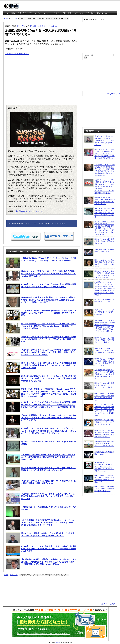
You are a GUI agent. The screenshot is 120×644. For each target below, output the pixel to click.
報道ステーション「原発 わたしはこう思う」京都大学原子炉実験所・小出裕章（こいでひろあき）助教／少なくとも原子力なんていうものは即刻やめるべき (41, 276)
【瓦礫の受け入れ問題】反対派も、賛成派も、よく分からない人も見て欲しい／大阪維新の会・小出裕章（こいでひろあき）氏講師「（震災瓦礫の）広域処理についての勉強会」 (41, 564)
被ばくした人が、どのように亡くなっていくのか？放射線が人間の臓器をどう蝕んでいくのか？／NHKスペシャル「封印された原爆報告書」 (99, 410)
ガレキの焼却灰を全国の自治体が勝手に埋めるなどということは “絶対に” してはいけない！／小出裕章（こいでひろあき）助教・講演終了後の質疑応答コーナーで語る (40, 525)
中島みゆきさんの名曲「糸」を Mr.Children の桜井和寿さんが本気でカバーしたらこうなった (99, 201)
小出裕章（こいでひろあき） (47, 26)
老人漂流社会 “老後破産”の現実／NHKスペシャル (99, 302)
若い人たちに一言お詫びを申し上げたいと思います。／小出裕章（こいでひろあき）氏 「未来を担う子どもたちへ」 (40, 538)
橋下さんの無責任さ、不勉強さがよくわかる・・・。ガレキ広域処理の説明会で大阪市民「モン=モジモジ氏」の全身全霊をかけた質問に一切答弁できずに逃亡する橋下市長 (99, 228)
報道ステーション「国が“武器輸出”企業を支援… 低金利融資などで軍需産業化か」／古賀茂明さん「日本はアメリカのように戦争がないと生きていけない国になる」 (99, 327)
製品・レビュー (103, 13)
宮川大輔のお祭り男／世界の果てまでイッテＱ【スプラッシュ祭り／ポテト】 (99, 423)
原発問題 (33, 26)
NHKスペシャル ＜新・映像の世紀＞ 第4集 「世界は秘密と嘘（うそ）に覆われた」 (99, 397)
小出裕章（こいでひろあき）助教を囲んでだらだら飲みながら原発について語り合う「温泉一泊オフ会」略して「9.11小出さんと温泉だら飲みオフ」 (41, 551)
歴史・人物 (79, 13)
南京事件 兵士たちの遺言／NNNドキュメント (99, 455)
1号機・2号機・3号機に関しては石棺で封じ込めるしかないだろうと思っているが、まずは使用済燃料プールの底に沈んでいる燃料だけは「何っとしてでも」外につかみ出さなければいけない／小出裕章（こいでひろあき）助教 (41, 394)
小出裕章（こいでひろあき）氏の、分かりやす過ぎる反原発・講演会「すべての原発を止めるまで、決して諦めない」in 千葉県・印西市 (41, 341)
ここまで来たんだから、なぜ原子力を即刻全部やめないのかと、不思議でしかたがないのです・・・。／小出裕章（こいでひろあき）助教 (41, 315)
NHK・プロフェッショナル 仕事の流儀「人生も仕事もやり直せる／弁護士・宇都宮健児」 (99, 263)
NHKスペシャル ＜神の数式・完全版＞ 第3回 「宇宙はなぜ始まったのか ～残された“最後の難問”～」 (99, 433)
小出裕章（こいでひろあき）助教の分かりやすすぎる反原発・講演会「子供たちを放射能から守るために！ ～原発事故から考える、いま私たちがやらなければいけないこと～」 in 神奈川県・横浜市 (41, 407)
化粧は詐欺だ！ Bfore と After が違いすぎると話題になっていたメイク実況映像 (99, 351)
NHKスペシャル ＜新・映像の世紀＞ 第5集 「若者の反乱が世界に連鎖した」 (99, 489)
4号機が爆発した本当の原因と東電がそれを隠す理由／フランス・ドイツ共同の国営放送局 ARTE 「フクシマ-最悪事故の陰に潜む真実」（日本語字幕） (99, 170)
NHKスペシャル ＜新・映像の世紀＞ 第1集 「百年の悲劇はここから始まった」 (99, 341)
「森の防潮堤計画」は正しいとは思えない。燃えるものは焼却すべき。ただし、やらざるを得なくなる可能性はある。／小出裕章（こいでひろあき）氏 (41, 420)
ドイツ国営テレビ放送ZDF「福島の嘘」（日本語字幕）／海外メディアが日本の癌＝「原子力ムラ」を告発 (99, 213)
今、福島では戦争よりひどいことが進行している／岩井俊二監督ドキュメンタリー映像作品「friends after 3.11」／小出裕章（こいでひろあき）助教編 (41, 328)
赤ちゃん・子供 (35, 13)
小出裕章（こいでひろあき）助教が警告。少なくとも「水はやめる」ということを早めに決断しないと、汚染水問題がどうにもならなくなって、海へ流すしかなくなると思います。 (41, 433)
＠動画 (6, 18)
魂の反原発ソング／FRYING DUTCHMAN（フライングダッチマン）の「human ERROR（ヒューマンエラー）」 (99, 467)
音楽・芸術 (22, 13)
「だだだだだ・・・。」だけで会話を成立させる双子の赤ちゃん (99, 313)
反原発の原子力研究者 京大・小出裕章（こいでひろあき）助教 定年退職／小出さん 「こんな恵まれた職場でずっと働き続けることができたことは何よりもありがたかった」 (40, 302)
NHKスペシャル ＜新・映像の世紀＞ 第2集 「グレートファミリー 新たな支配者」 (99, 386)
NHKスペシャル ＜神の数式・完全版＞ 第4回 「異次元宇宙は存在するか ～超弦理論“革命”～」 (99, 479)
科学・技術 (67, 13)
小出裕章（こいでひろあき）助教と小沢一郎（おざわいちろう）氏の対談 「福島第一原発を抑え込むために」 (41, 485)
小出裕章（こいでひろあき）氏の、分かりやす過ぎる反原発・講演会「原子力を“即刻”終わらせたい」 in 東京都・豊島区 (41, 289)
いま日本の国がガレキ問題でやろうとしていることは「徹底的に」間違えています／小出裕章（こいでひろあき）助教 (41, 472)
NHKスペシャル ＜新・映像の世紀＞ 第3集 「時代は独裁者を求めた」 (99, 242)
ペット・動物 (10, 13)
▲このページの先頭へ (109, 604)
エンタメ (47, 13)
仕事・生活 (90, 13)
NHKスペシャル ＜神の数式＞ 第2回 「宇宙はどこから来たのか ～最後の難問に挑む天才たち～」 (99, 362)
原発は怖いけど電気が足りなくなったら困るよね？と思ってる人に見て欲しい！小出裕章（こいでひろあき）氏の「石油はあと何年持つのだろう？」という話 (41, 381)
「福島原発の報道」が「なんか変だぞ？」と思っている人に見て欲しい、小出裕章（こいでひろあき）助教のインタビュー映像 (41, 263)
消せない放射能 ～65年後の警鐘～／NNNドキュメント (99, 252)
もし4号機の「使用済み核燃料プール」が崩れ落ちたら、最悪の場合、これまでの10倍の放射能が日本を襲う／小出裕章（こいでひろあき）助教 (40, 459)
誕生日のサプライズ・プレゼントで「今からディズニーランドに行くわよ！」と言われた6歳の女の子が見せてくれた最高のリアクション (99, 155)
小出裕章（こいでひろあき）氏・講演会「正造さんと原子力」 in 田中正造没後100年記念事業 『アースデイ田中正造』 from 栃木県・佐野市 (40, 498)
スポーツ (57, 13)
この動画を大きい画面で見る (17, 54)
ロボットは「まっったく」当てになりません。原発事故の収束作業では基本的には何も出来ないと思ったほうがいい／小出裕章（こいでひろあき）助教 (41, 367)
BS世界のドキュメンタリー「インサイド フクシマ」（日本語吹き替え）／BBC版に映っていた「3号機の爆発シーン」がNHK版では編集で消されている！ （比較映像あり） (99, 288)
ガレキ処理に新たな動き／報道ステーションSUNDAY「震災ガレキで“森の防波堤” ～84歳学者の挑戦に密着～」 (99, 374)
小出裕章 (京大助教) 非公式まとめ (29, 211)
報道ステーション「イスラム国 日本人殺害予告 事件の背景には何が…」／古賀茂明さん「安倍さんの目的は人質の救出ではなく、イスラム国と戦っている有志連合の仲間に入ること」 (99, 186)
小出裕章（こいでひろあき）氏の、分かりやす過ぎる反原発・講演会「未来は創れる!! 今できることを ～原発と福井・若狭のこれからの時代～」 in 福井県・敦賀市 (41, 354)
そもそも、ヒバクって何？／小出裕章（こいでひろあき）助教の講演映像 (41, 446)
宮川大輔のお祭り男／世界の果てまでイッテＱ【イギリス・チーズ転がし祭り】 (99, 444)
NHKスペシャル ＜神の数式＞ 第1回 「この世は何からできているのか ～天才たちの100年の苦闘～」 (99, 274)
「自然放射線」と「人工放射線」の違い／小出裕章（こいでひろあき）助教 (41, 512)
